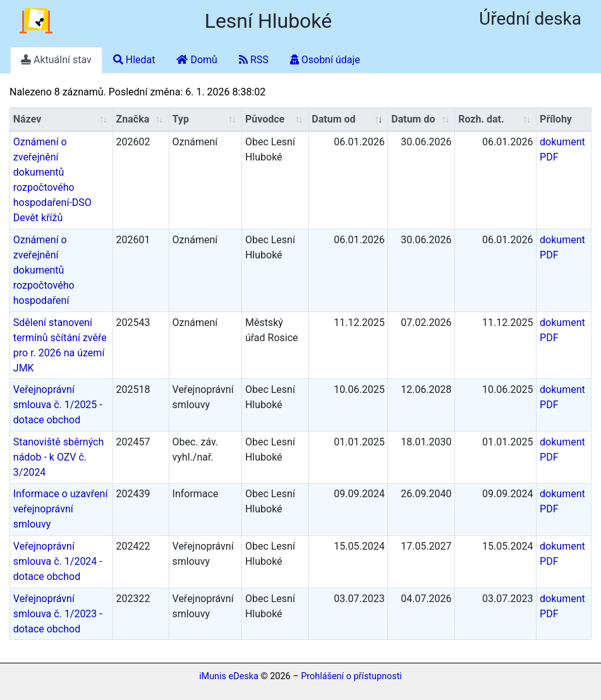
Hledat (134, 60)
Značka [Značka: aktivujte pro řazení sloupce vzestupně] (133, 119)
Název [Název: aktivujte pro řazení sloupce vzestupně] (27, 119)
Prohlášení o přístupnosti (351, 676)
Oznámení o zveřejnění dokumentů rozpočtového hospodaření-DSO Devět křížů (52, 180)
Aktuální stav (56, 60)
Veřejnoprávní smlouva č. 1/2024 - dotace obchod (58, 561)
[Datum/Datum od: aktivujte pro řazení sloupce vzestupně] (349, 120)
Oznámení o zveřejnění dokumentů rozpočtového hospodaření (44, 270)
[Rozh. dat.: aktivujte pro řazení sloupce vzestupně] (496, 120)
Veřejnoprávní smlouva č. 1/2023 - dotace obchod (58, 614)
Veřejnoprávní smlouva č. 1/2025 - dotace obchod (58, 405)
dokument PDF (562, 149)
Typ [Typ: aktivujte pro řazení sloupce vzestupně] (181, 119)
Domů (197, 60)
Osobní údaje (325, 60)
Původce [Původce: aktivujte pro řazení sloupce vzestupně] (265, 119)
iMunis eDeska (229, 676)
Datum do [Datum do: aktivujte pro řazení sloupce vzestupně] (413, 119)
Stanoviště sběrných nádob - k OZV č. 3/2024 (59, 457)
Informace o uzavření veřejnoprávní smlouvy (61, 509)
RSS (254, 60)
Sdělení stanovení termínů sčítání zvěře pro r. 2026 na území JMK (60, 345)
